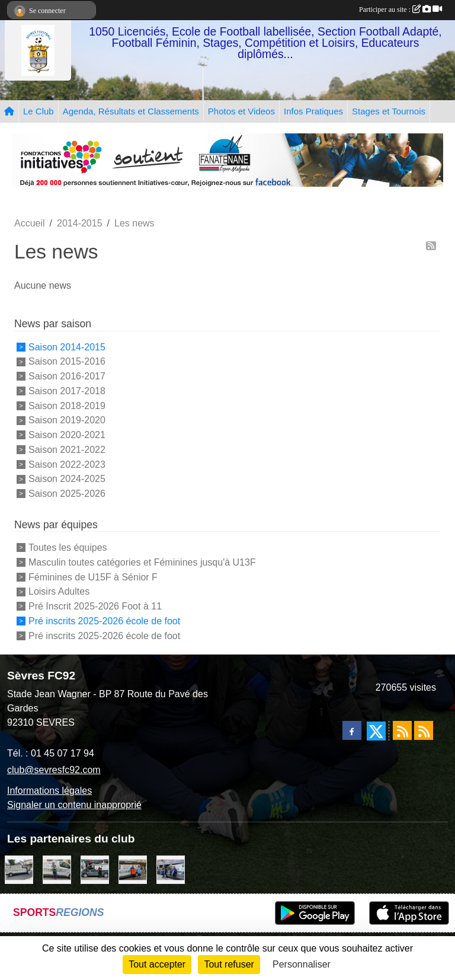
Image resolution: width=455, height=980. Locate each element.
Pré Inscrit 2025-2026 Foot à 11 (95, 606)
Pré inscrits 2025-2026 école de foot (104, 621)
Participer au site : (400, 9)
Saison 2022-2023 (67, 464)
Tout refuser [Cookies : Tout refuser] (229, 964)
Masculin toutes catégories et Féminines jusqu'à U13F (142, 562)
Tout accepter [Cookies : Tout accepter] (157, 964)
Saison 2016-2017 (67, 376)
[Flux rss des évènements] (424, 730)
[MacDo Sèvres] (133, 869)
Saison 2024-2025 (67, 479)
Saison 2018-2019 (67, 405)
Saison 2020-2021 (67, 435)
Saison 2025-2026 (67, 494)
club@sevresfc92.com (54, 770)
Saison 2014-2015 (67, 347)
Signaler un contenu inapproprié (74, 805)
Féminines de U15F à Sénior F (93, 577)
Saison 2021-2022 (67, 450)
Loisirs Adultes (59, 591)
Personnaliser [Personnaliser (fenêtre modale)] (302, 964)
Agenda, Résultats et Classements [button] (131, 111)
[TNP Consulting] (57, 869)
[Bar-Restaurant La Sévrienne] (19, 869)
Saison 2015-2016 (67, 361)
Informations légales (49, 791)
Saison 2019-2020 (67, 420)
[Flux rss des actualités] (402, 730)
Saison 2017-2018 (67, 391)
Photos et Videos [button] (241, 111)
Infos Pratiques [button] (313, 111)
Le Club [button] (39, 111)
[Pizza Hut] (95, 869)
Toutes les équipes (68, 548)
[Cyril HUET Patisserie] (171, 869)
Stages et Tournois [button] (389, 111)
